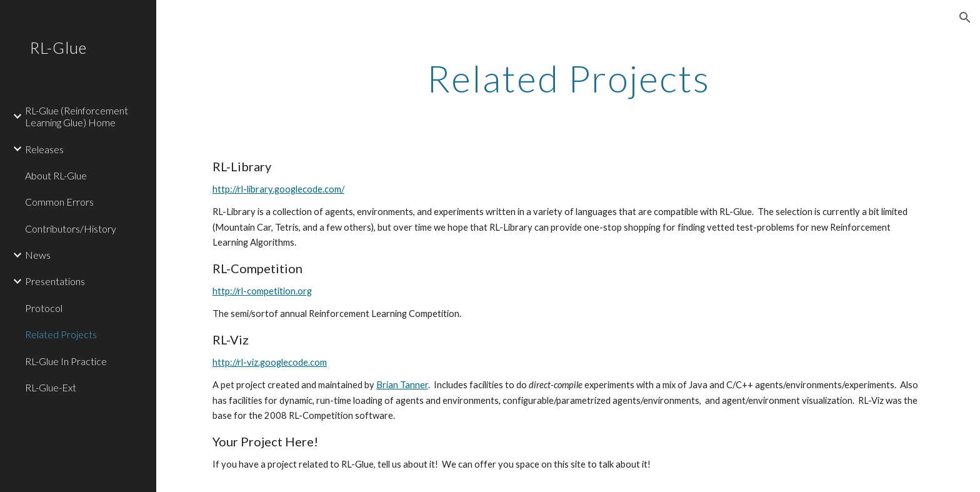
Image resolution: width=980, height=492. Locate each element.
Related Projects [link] (61, 334)
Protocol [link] (44, 308)
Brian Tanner (402, 385)
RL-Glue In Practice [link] (66, 361)
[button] (965, 18)
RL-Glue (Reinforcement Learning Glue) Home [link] (77, 116)
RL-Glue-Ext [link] (51, 387)
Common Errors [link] (59, 202)
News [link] (38, 255)
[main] (568, 78)
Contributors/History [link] (71, 228)
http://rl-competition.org (262, 291)
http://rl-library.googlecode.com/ (278, 189)
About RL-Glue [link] (56, 175)
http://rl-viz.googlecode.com (270, 362)
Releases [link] (44, 149)
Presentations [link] (55, 281)
